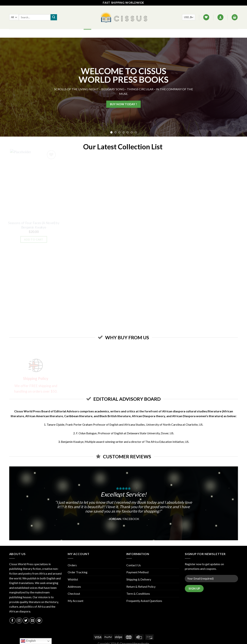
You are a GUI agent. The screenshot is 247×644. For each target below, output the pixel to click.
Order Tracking (78, 572)
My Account (76, 601)
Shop (100, 33)
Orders (72, 565)
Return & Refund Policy (141, 587)
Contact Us (126, 33)
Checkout (74, 594)
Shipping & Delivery (139, 579)
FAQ (110, 33)
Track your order (151, 33)
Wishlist (73, 579)
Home (88, 33)
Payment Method (137, 572)
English (28, 641)
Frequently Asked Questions (144, 601)
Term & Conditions (138, 594)
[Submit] (54, 17)
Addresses (74, 587)
